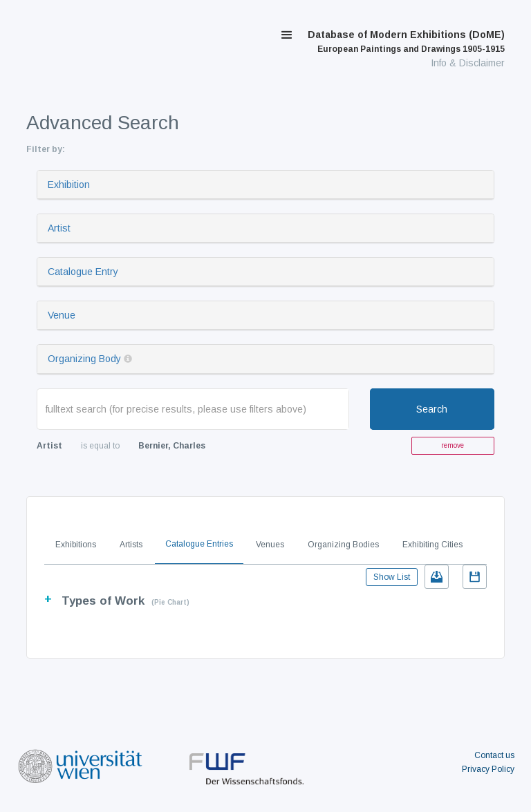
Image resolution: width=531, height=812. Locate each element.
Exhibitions (76, 545)
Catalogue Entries (199, 544)
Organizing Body (84, 359)
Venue (62, 315)
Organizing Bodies (343, 545)
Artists (131, 545)
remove (453, 445)
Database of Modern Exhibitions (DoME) (406, 41)
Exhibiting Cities (432, 545)
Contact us (494, 755)
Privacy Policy (488, 769)
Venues (270, 545)
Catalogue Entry (83, 272)
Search (432, 409)
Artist (59, 228)
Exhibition (69, 185)
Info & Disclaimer (468, 63)
